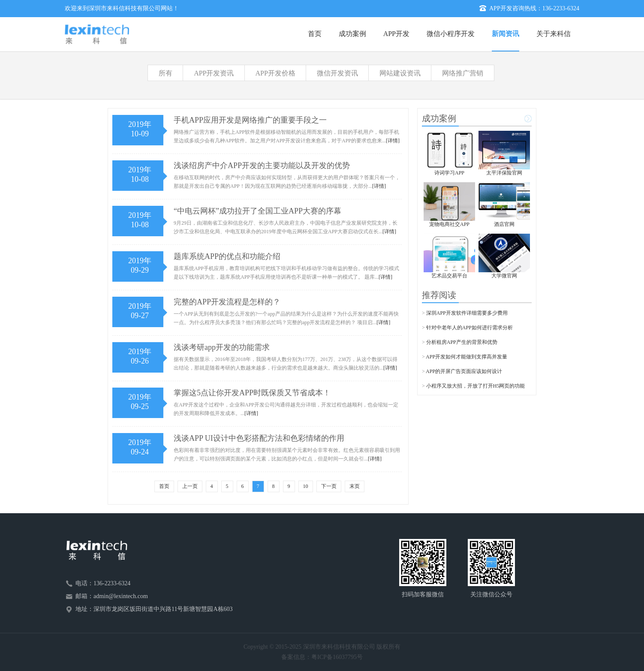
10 (306, 486)
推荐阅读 (439, 295)
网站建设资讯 (400, 73)
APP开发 (396, 34)
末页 (355, 486)
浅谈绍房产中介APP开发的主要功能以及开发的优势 (262, 165)
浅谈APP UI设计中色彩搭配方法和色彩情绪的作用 (259, 438)
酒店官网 (504, 224)
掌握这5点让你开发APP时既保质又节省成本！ (252, 393)
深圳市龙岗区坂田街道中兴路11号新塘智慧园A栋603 (163, 609)
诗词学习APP (449, 173)
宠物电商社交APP (449, 224)
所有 (166, 73)
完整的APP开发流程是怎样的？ (227, 302)
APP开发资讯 (214, 73)
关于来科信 (554, 34)
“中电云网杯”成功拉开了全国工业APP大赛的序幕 (257, 211)
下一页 (329, 486)
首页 (315, 34)
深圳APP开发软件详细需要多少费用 (467, 313)
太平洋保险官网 (504, 173)
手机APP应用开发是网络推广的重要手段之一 (250, 120)
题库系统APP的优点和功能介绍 (227, 256)
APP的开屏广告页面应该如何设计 (464, 371)
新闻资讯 (506, 34)
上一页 (190, 486)
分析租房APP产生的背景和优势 (462, 342)
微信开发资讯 (337, 73)
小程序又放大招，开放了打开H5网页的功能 (476, 386)
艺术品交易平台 (449, 276)
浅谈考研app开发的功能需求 (222, 347)
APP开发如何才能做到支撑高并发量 (466, 357)
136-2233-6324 (561, 8)
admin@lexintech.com (121, 596)
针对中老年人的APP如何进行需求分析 (469, 328)
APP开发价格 (275, 73)
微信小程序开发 (451, 34)
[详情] (393, 141)
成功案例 (352, 34)
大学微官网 (504, 276)
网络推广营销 (463, 73)
